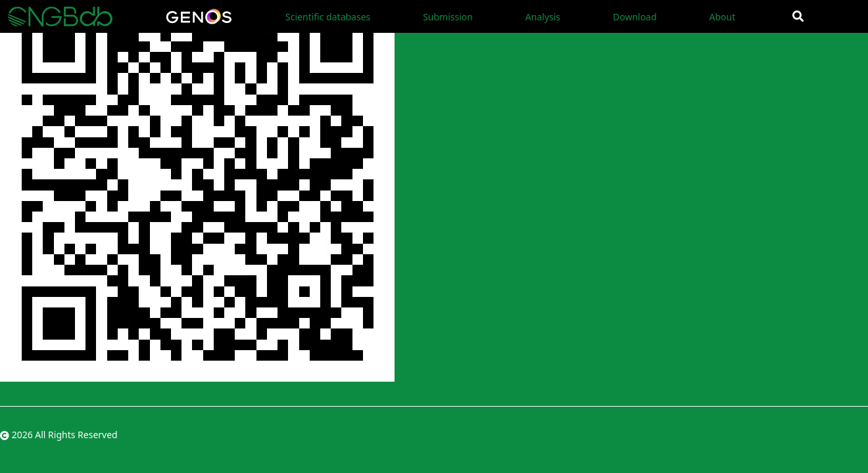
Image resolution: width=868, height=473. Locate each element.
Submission (448, 17)
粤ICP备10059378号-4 (822, 435)
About (722, 17)
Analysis (543, 17)
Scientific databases (328, 17)
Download (635, 17)
